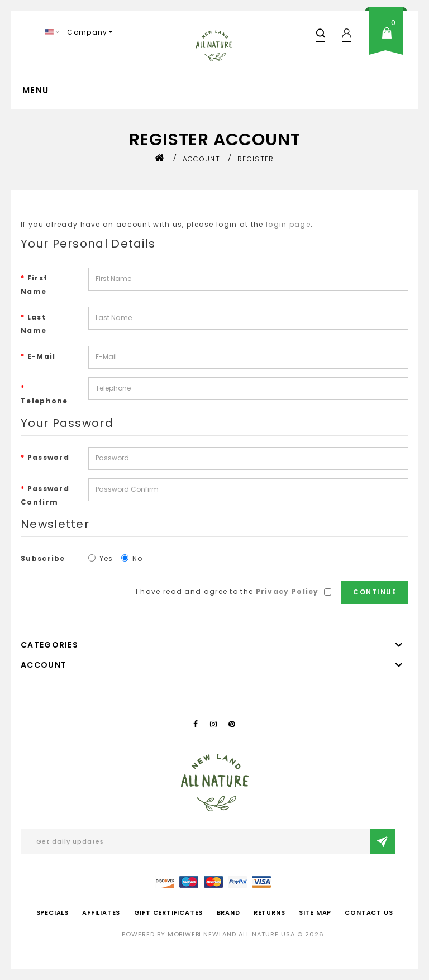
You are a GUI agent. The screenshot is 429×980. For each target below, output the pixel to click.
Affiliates (101, 912)
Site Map (315, 912)
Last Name (34, 324)
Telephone (44, 401)
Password (48, 457)
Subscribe (43, 558)
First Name (34, 285)
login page (288, 224)
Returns (270, 912)
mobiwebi (184, 934)
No (132, 558)
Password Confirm (45, 495)
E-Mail (42, 356)
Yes (101, 558)
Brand (228, 912)
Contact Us (369, 912)
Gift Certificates (169, 912)
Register (256, 159)
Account (201, 159)
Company (87, 32)
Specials (53, 912)
